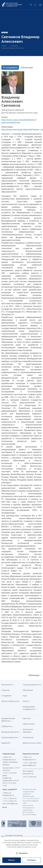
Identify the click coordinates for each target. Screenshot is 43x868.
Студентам (5, 690)
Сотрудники (14, 46)
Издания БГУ (6, 743)
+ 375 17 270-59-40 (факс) (10, 774)
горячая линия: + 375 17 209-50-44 (11, 769)
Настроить (21, 853)
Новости (26, 701)
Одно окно (27, 718)
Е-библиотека (8, 726)
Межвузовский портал (11, 732)
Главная (4, 46)
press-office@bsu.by (10, 804)
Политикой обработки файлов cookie (22, 847)
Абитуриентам (8, 685)
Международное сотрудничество (30, 708)
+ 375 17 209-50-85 (30, 763)
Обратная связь (29, 724)
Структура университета (32, 685)
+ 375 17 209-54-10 (10, 799)
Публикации (27, 68)
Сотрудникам (6, 696)
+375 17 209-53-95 (30, 777)
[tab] (10, 68)
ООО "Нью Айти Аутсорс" (31, 798)
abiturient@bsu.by (29, 765)
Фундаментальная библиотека (8, 720)
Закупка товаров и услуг (10, 701)
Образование (28, 690)
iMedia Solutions (28, 805)
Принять (12, 860)
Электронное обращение (28, 731)
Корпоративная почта (10, 737)
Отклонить (31, 860)
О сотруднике (10, 68)
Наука (25, 696)
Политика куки (28, 737)
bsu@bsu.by (7, 778)
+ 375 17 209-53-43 (10, 801)
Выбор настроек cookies (32, 743)
